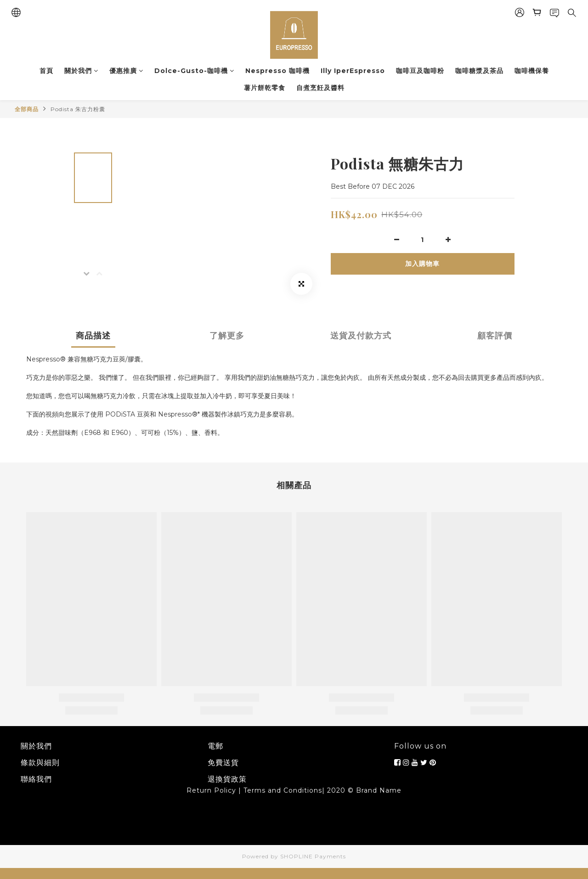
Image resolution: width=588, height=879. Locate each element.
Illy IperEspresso (353, 71)
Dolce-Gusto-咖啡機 (194, 71)
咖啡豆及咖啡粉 (420, 71)
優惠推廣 (126, 71)
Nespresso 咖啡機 (277, 71)
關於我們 (81, 71)
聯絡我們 (36, 779)
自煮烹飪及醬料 (320, 88)
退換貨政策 (227, 779)
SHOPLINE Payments (313, 856)
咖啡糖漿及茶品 (479, 71)
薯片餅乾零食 (265, 88)
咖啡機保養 (532, 71)
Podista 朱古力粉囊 (78, 109)
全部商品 (27, 109)
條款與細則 (40, 763)
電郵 (215, 746)
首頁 (46, 71)
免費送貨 (223, 763)
